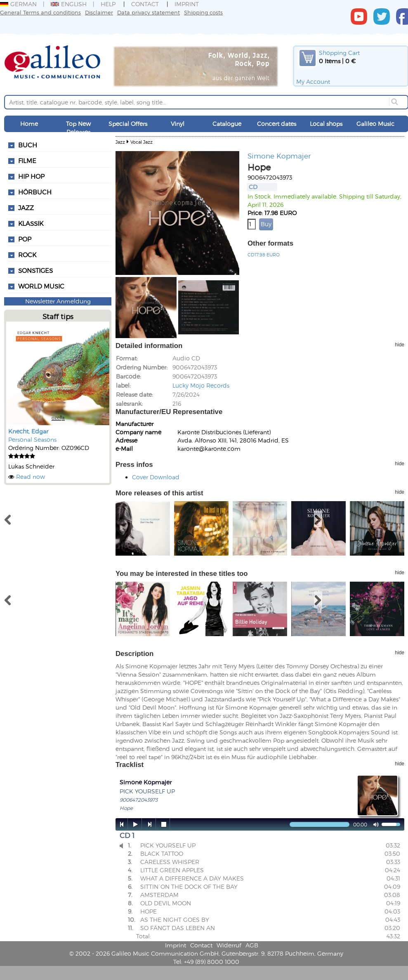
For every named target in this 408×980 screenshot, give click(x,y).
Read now (31, 477)
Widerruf (229, 945)
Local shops (326, 124)
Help (108, 4)
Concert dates (277, 124)
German (18, 4)
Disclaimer (99, 12)
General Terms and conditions (40, 12)
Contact (145, 4)
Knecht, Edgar (28, 431)
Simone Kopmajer (279, 156)
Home (29, 124)
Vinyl (178, 124)
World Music (41, 286)
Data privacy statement (149, 12)
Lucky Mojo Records (201, 385)
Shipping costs (203, 12)
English (69, 4)
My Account (313, 82)
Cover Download (156, 477)
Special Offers (128, 124)
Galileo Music (375, 124)
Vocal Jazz (142, 142)
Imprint (187, 4)
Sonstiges (35, 270)
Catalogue (227, 124)
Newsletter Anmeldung (58, 301)
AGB (252, 945)
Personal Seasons (32, 439)
